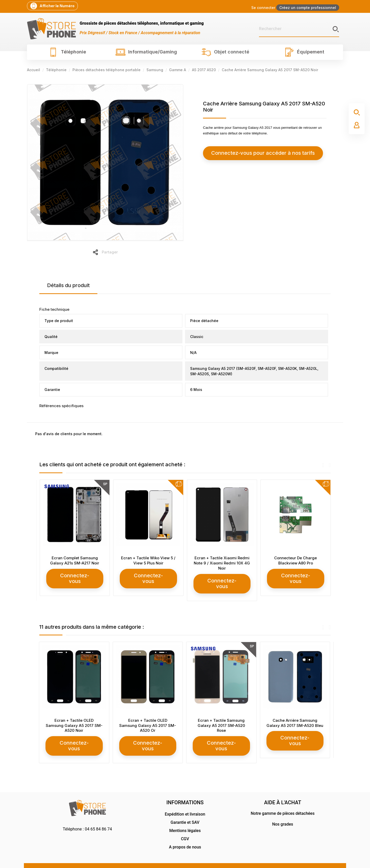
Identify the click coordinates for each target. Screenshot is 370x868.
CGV (185, 826)
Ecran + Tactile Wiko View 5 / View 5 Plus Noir (222, 560)
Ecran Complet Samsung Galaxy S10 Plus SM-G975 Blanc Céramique (75, 563)
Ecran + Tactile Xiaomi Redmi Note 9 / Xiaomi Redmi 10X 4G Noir (295, 563)
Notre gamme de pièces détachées (283, 801)
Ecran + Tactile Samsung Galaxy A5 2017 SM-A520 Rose (222, 719)
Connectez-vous (75, 581)
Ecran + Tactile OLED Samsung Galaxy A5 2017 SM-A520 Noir (75, 719)
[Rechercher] (299, 29)
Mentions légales (185, 818)
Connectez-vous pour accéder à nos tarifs (249, 153)
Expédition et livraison (185, 802)
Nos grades (283, 812)
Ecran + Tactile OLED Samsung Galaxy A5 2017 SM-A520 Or (148, 719)
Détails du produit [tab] (68, 285)
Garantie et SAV (185, 810)
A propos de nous (185, 835)
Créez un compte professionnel (308, 8)
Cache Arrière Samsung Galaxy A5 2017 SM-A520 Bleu (295, 717)
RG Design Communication (309, 859)
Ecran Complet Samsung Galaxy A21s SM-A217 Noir (148, 560)
